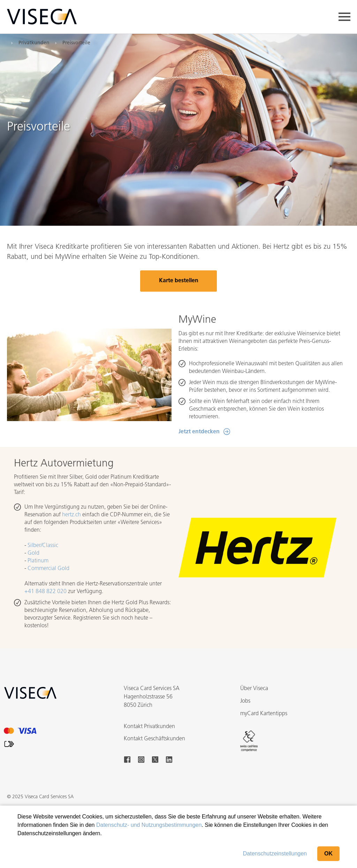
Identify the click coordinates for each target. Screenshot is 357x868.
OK (328, 854)
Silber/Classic (43, 546)
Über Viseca (254, 689)
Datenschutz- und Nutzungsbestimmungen (149, 825)
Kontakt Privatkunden (149, 727)
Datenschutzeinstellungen (275, 854)
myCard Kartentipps (264, 714)
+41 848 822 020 (45, 592)
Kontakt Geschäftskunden (154, 739)
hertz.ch (71, 515)
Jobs (245, 701)
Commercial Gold (48, 569)
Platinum (38, 561)
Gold (33, 553)
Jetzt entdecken (199, 432)
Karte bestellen (179, 281)
